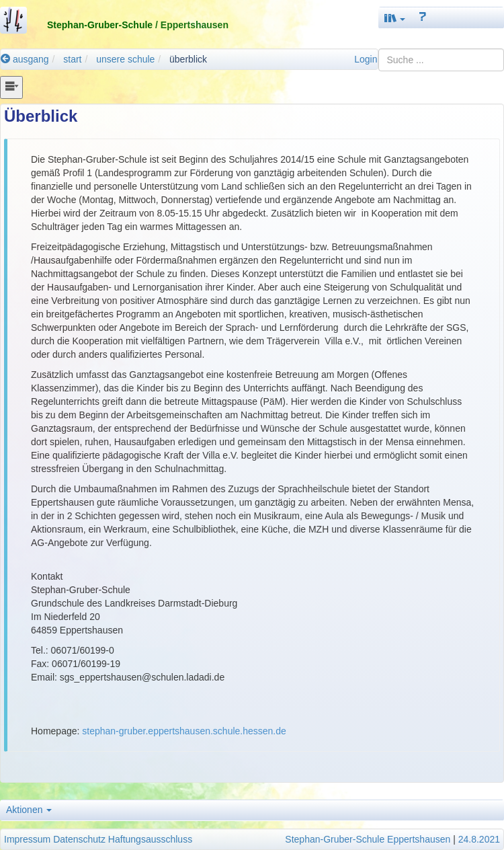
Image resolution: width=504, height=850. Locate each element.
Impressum (27, 839)
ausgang (25, 59)
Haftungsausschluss (150, 839)
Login (366, 59)
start (72, 59)
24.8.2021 (479, 839)
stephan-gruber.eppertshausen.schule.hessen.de (184, 731)
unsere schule (125, 59)
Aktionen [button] (29, 810)
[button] (395, 18)
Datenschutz (79, 839)
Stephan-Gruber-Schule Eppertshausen (368, 839)
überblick (188, 59)
